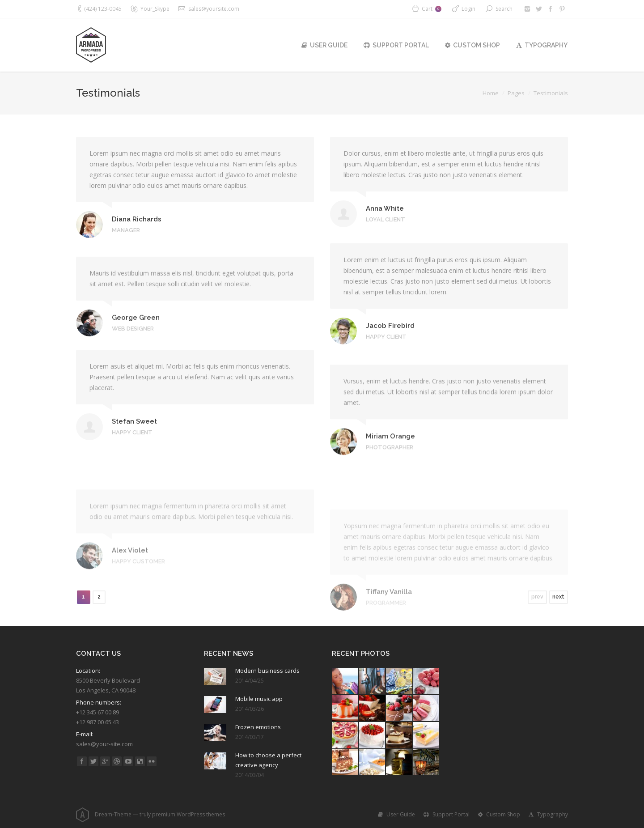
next (558, 597)
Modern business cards (267, 671)
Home (491, 93)
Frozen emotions (258, 727)
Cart (432, 9)
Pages (516, 93)
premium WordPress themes (189, 814)
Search (504, 9)
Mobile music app (259, 699)
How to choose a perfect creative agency (268, 760)
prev (537, 597)
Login (468, 9)
